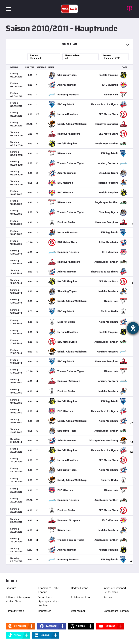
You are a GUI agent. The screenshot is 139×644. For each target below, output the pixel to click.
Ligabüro (11, 588)
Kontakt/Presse (15, 611)
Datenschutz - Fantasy (116, 611)
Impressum (45, 611)
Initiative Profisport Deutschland (115, 590)
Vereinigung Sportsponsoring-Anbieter (48, 601)
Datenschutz (78, 611)
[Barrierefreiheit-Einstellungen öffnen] (133, 328)
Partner (108, 597)
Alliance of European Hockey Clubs (18, 599)
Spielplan (69, 44)
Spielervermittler (81, 597)
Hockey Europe (80, 588)
